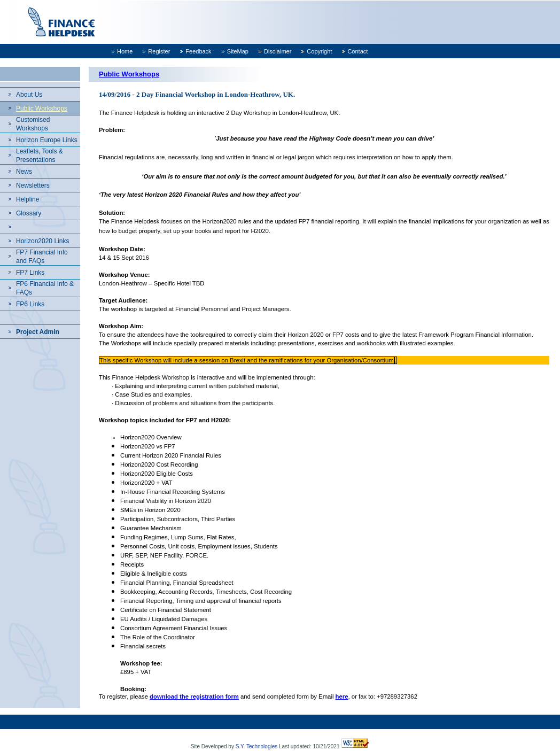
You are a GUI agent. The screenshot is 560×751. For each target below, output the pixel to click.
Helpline (28, 199)
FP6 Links (30, 304)
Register (159, 51)
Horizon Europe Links (47, 140)
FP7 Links (30, 273)
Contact (357, 51)
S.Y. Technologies (257, 746)
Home (125, 51)
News (24, 172)
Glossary (29, 213)
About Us (29, 95)
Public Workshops (42, 109)
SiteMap (238, 51)
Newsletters (33, 185)
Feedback (198, 51)
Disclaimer (278, 51)
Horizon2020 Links (42, 241)
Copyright (319, 51)
